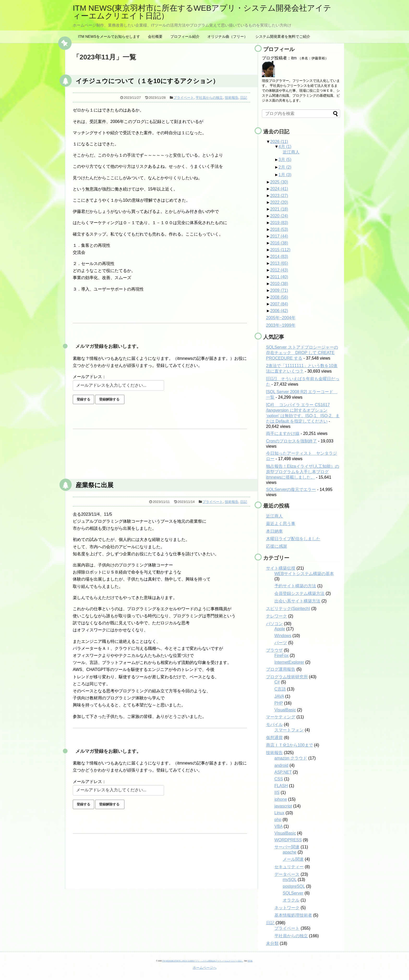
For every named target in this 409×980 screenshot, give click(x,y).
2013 (279, 263)
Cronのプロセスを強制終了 (291, 441)
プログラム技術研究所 (287, 677)
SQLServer (293, 893)
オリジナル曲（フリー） (227, 36)
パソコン (274, 624)
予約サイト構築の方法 (295, 586)
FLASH (281, 786)
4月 (285, 147)
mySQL (290, 880)
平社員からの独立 (209, 98)
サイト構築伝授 (281, 568)
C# (277, 682)
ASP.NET (283, 772)
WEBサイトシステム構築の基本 (304, 574)
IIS (277, 793)
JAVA (279, 696)
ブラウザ (274, 650)
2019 (279, 223)
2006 (279, 311)
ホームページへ (205, 968)
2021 (279, 209)
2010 (279, 284)
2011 (279, 277)
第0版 (250, 961)
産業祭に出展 (95, 485)
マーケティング (281, 717)
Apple (280, 629)
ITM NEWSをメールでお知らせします (109, 36)
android (281, 765)
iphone (281, 799)
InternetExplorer (289, 662)
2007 (279, 304)
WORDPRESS (288, 840)
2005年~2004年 (281, 318)
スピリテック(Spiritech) (288, 609)
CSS (279, 779)
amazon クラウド (291, 758)
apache (290, 852)
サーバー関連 (287, 847)
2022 (279, 202)
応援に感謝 (276, 546)
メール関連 (293, 859)
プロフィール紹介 (185, 36)
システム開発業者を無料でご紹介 (283, 36)
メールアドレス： (89, 377)
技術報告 (232, 98)
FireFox (281, 655)
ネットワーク (287, 908)
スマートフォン (289, 730)
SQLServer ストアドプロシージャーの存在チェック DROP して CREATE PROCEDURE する (302, 353)
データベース (287, 874)
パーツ (281, 643)
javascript (283, 806)
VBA (278, 826)
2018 (279, 229)
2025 (279, 182)
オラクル (291, 900)
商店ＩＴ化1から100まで (290, 745)
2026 (279, 142)
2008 (279, 297)
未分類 (272, 943)
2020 (279, 216)
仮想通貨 (274, 738)
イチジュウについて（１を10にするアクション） (147, 81)
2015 (280, 250)
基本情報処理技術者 (293, 915)
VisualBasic (285, 710)
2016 (279, 243)
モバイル (274, 725)
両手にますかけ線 (283, 433)
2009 (279, 290)
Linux (279, 813)
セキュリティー (289, 867)
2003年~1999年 (281, 325)
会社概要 (155, 36)
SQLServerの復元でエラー (291, 489)
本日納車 (274, 531)
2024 (279, 189)
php (278, 820)
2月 (285, 167)
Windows (283, 636)
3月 (285, 160)
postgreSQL (294, 886)
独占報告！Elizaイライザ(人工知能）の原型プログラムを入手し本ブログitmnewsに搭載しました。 (303, 472)
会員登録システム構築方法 (299, 593)
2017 (279, 236)
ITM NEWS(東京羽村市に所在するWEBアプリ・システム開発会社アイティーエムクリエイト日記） (202, 12)
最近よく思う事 (281, 524)
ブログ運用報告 (281, 669)
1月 (285, 175)
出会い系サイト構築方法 (297, 601)
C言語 (280, 689)
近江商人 (291, 152)
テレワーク (276, 616)
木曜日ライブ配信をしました (293, 539)
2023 (279, 196)
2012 (279, 270)
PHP (279, 703)
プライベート (184, 98)
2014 (279, 257)
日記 (244, 98)
